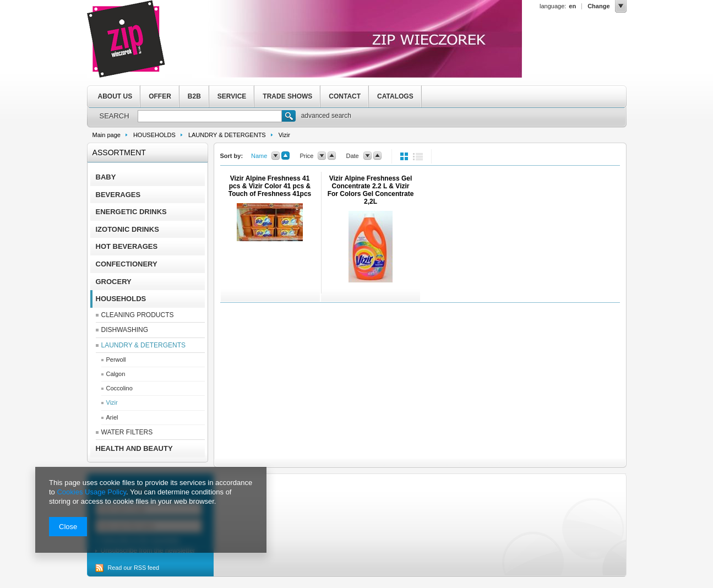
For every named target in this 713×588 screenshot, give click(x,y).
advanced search (326, 116)
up (285, 156)
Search (289, 117)
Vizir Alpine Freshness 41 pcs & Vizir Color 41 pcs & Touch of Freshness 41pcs (270, 186)
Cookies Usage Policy (91, 492)
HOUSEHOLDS (154, 135)
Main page (107, 135)
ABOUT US (115, 96)
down (276, 156)
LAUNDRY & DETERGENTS (227, 135)
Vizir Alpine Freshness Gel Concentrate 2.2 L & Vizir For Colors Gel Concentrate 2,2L (371, 190)
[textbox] (210, 116)
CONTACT (345, 96)
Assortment (119, 153)
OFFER (160, 96)
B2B (194, 96)
